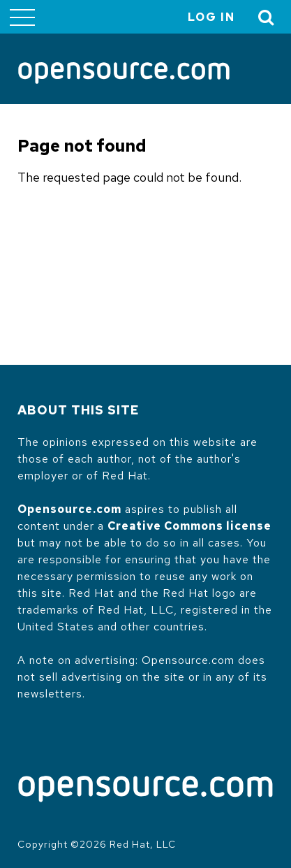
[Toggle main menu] (22, 17)
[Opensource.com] (124, 74)
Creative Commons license (189, 526)
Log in (211, 17)
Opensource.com (69, 509)
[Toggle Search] (267, 17)
